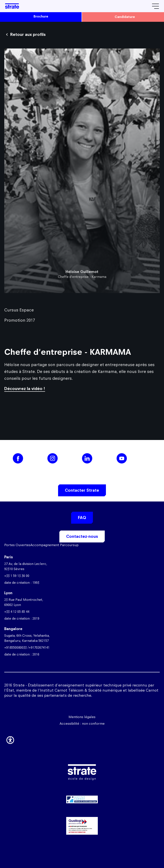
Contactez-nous (82, 536)
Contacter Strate (82, 490)
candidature (125, 17)
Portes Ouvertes (17, 545)
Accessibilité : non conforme (82, 724)
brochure (41, 16)
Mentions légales (82, 717)
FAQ (82, 518)
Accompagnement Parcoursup (54, 545)
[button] (10, 739)
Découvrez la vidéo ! (25, 389)
